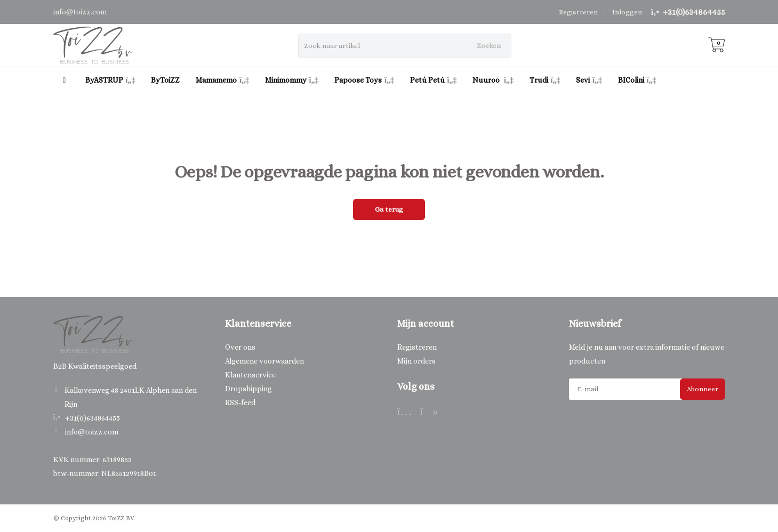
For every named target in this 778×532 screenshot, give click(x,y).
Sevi (589, 80)
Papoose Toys (364, 80)
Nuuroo (493, 80)
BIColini (637, 80)
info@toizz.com (92, 432)
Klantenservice (250, 375)
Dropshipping (248, 389)
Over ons (240, 347)
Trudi (545, 80)
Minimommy (292, 80)
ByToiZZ (165, 80)
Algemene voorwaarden (264, 361)
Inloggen (627, 12)
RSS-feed (240, 402)
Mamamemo (222, 80)
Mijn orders (416, 361)
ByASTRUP (110, 80)
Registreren (578, 12)
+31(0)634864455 (694, 12)
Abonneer (703, 389)
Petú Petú (434, 80)
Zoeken (489, 46)
